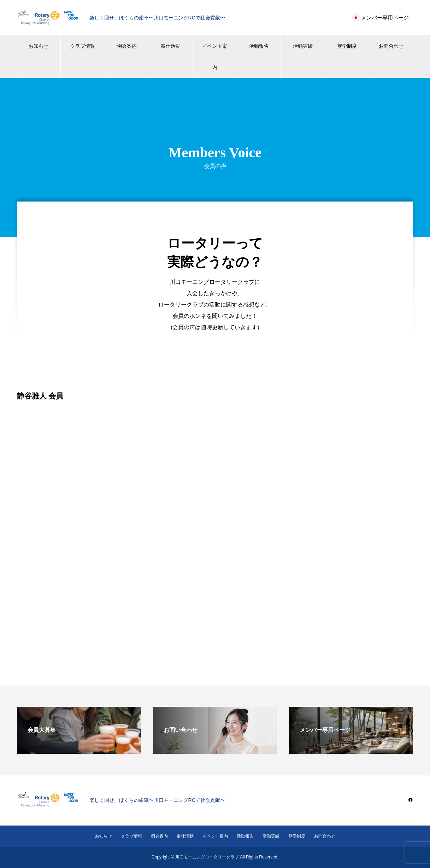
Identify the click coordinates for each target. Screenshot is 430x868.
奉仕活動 (171, 46)
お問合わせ (391, 46)
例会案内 (127, 46)
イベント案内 (215, 57)
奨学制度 (347, 46)
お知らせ (39, 46)
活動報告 (259, 46)
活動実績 (303, 46)
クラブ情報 (83, 46)
